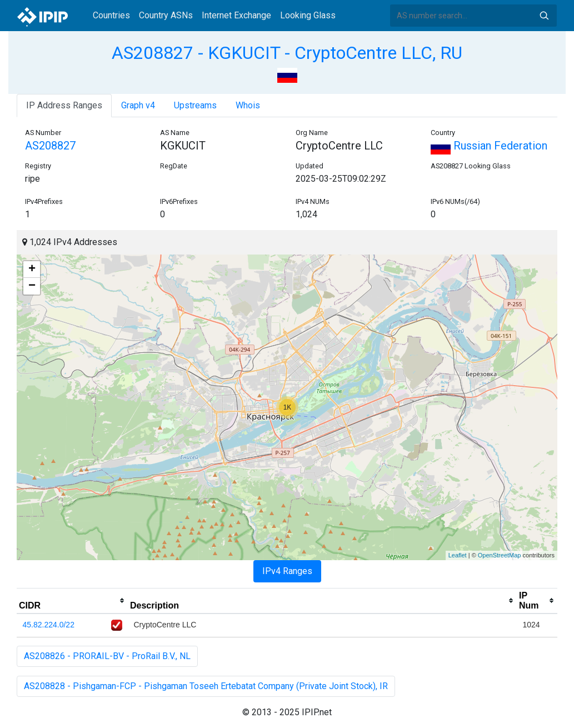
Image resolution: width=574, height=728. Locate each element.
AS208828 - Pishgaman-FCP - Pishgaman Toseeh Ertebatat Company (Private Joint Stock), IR (206, 686)
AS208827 (50, 146)
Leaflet (458, 555)
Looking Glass (308, 15)
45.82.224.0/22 (49, 625)
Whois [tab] (248, 105)
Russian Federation (489, 146)
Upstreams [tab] (195, 105)
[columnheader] (72, 601)
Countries (111, 15)
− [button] (32, 286)
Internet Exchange (236, 15)
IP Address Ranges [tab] (64, 105)
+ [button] (32, 270)
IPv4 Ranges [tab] (287, 571)
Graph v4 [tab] (138, 105)
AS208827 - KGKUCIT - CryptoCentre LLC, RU (287, 53)
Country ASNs (166, 15)
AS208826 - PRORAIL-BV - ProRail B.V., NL (107, 656)
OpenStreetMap (500, 555)
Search (544, 16)
